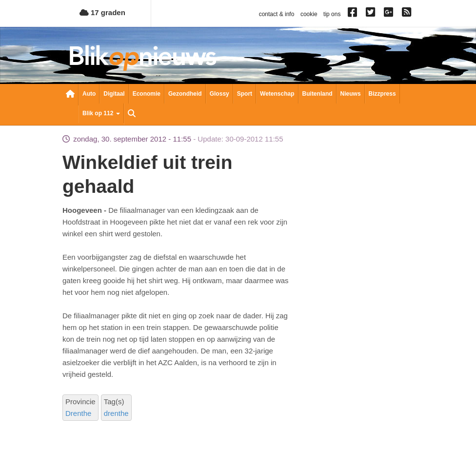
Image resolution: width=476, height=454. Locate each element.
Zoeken (132, 114)
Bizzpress (382, 94)
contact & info (277, 14)
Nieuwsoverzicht (70, 95)
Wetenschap (277, 94)
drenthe (116, 413)
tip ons (332, 14)
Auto (89, 94)
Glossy (219, 94)
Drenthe (78, 413)
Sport (245, 94)
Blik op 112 (101, 113)
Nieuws (351, 94)
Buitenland (317, 94)
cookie (309, 14)
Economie (147, 94)
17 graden (102, 12)
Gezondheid (185, 94)
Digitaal (114, 94)
